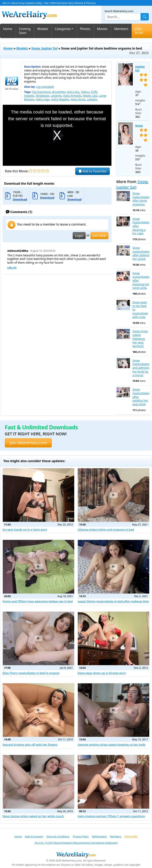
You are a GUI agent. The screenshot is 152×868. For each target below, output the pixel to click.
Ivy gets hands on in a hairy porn (25, 530)
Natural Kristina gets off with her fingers (30, 745)
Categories (63, 29)
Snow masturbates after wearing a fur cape (141, 226)
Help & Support (34, 836)
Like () (12, 268)
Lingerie (56, 96)
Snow (35, 48)
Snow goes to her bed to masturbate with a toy (140, 310)
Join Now (99, 236)
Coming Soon (25, 31)
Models (43, 29)
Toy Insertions (41, 92)
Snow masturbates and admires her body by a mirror (141, 368)
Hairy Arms (78, 99)
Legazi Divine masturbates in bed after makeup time (113, 601)
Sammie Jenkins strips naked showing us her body (112, 745)
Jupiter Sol (49, 48)
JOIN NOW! (139, 31)
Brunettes (59, 92)
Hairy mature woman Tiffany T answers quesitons (111, 816)
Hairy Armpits (72, 96)
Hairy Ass (73, 92)
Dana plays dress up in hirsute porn (102, 673)
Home (8, 29)
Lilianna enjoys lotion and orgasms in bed (106, 530)
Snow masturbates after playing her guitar (141, 253)
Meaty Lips (90, 96)
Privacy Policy (81, 836)
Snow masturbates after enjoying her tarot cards (141, 281)
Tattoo (85, 92)
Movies (102, 29)
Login (79, 236)
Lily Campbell (45, 87)
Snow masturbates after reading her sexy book (141, 397)
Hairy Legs (43, 99)
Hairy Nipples (60, 99)
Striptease (42, 96)
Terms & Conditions (58, 836)
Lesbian (92, 99)
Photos (85, 29)
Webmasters (99, 836)
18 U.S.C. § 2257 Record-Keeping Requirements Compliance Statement (76, 843)
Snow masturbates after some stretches (141, 199)
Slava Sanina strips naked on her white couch (33, 816)
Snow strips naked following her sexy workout (140, 339)
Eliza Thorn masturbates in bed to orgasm (31, 673)
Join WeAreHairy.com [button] (28, 443)
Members (121, 29)
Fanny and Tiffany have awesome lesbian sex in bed (38, 601)
